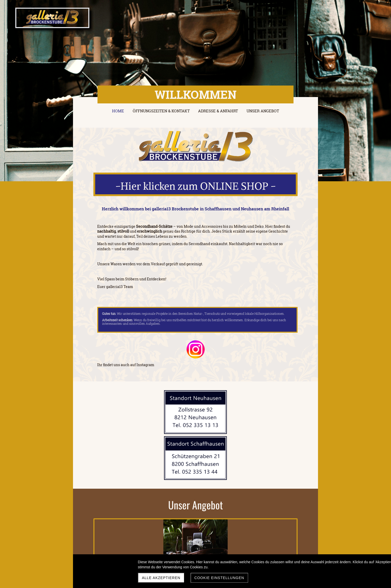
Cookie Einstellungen (219, 578)
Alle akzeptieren (161, 578)
